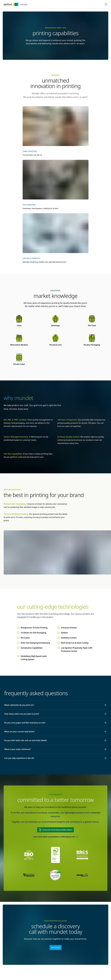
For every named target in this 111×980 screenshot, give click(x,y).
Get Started (56, 948)
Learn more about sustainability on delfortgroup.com (55, 837)
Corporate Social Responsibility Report (55, 830)
